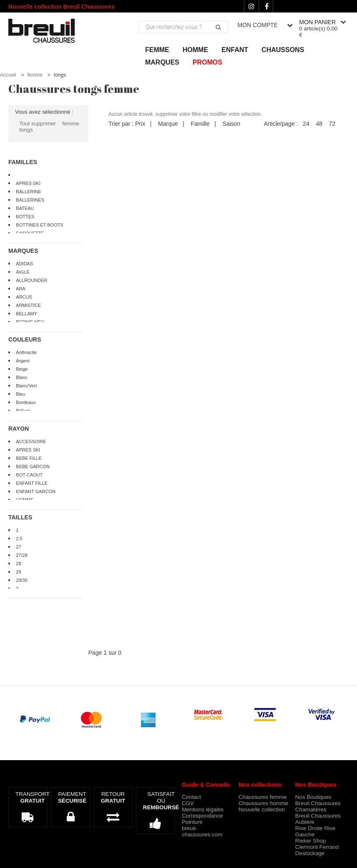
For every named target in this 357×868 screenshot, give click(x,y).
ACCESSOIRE (31, 441)
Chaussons (283, 50)
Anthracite (26, 352)
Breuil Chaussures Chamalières (318, 806)
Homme (195, 50)
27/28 (22, 555)
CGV (188, 803)
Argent (23, 361)
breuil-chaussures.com (202, 831)
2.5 (19, 539)
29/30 (22, 580)
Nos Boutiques (313, 797)
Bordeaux (26, 402)
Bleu (20, 394)
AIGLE (23, 272)
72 (332, 124)
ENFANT (235, 50)
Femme (157, 50)
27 (18, 547)
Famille (200, 124)
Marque (168, 124)
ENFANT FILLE (32, 483)
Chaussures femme (263, 797)
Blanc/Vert (26, 386)
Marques (162, 62)
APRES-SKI (28, 183)
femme (35, 75)
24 (306, 124)
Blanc (22, 377)
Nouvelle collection (262, 809)
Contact (191, 797)
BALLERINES (30, 200)
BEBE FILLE (29, 458)
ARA (21, 289)
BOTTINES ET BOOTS (39, 225)
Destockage (310, 853)
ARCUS (24, 297)
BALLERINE (29, 192)
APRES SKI (28, 450)
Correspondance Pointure (202, 819)
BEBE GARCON (33, 466)
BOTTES (25, 217)
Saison (231, 124)
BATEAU (25, 208)
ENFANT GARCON (36, 491)
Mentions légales (203, 809)
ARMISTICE (28, 305)
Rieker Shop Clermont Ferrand (317, 844)
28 (18, 564)
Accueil (8, 75)
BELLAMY (26, 314)
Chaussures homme (263, 803)
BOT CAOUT (29, 475)
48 (319, 124)
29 (18, 572)
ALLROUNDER (31, 280)
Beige (22, 369)
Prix (140, 124)
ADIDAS (24, 264)
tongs (26, 130)
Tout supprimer (38, 123)
